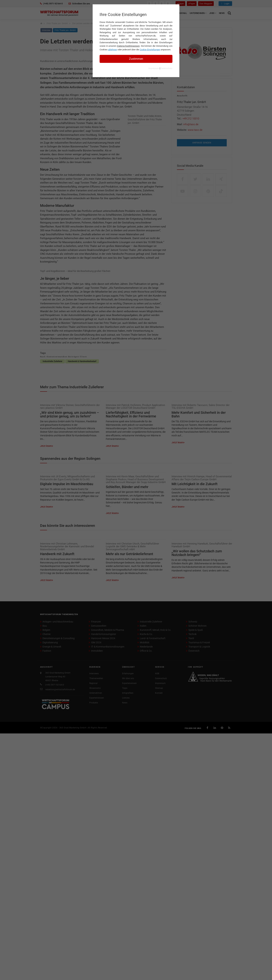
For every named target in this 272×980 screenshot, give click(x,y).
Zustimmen (136, 59)
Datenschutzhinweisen (128, 46)
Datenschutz (167, 68)
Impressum (154, 68)
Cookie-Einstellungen (150, 50)
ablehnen (113, 50)
